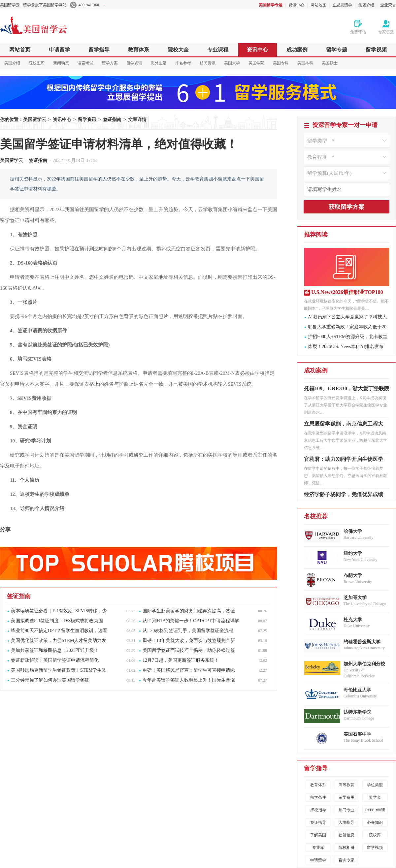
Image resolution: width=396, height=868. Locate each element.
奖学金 (375, 797)
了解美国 (318, 835)
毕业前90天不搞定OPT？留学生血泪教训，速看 (59, 631)
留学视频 (376, 50)
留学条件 (318, 797)
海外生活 (159, 63)
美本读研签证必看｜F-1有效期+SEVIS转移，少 (59, 611)
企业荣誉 (388, 5)
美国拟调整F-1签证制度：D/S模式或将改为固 (57, 621)
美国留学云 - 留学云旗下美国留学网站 (33, 5)
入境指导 (346, 822)
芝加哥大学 (355, 598)
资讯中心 (296, 5)
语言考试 (85, 63)
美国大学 (232, 63)
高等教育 (346, 785)
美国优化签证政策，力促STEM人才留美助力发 (59, 641)
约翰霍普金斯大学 (362, 642)
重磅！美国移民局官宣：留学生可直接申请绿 (189, 670)
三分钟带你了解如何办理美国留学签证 (50, 680)
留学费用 (346, 797)
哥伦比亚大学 (357, 690)
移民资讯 (208, 63)
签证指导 (318, 822)
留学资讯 (134, 63)
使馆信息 (346, 835)
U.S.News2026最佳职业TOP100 (347, 292)
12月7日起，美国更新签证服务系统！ (181, 660)
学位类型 (375, 785)
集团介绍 (366, 5)
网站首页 (20, 50)
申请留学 (59, 50)
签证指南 (112, 120)
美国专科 (281, 63)
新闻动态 (61, 63)
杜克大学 (353, 620)
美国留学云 (49, 24)
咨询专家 (346, 860)
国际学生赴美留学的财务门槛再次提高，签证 (189, 611)
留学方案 (110, 63)
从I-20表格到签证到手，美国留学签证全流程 (188, 631)
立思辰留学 (342, 5)
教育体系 (139, 50)
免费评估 (358, 32)
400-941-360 (88, 5)
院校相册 (346, 848)
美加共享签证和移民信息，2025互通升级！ (55, 650)
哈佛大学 (353, 531)
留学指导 (99, 50)
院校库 (375, 835)
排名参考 (183, 63)
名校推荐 (316, 516)
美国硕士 (330, 63)
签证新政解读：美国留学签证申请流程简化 (55, 660)
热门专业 (346, 810)
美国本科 (305, 63)
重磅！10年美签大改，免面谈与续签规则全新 (189, 641)
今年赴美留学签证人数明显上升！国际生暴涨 (189, 680)
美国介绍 (12, 63)
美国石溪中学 (357, 734)
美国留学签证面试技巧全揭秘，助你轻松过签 (189, 650)
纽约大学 (353, 553)
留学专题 (337, 50)
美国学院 (256, 63)
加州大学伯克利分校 (364, 664)
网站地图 (318, 5)
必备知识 (375, 822)
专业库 (318, 848)
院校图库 (37, 63)
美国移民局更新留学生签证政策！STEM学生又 (59, 670)
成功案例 (297, 50)
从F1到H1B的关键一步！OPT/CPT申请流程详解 (191, 621)
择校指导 (318, 810)
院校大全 (178, 50)
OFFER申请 (375, 810)
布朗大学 (353, 576)
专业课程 (218, 50)
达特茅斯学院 (357, 712)
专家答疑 (386, 32)
